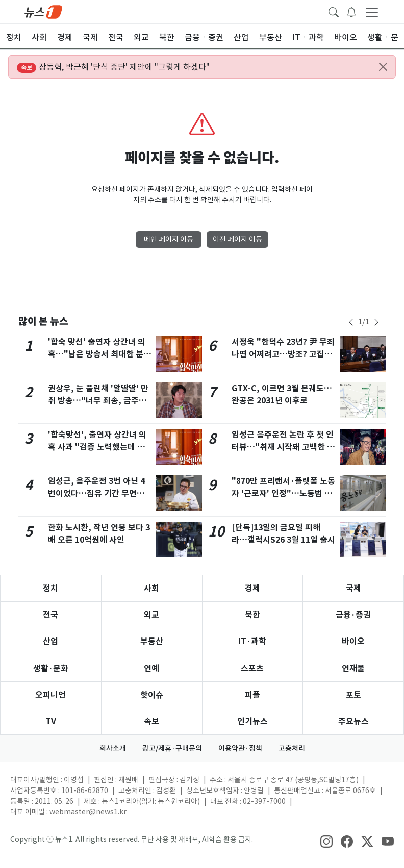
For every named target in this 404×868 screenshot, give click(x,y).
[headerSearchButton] (334, 11)
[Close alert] (383, 67)
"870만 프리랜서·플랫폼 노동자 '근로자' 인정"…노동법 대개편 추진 (283, 493)
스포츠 (252, 668)
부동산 (152, 641)
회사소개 (113, 748)
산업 (50, 641)
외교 (151, 615)
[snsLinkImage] (326, 840)
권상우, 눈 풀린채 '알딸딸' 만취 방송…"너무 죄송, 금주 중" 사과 (98, 401)
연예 (151, 668)
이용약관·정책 (240, 748)
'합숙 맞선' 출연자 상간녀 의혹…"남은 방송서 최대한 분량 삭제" (99, 354)
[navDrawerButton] (372, 12)
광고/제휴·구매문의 (172, 748)
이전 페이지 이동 (237, 239)
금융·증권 (353, 615)
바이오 (353, 641)
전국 (50, 615)
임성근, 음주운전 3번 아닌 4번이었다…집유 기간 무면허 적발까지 (96, 493)
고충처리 (292, 748)
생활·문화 (51, 668)
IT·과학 (252, 641)
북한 (252, 615)
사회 (151, 588)
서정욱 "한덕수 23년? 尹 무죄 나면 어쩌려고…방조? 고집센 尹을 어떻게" (283, 354)
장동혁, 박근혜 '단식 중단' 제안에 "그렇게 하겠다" (113, 67)
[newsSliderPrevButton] (351, 322)
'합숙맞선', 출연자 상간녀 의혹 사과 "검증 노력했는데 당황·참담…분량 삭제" (97, 447)
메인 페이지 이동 (169, 239)
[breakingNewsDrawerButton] (351, 11)
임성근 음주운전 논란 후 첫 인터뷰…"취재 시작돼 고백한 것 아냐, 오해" (283, 447)
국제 (353, 588)
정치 (50, 588)
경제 (252, 588)
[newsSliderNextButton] (376, 322)
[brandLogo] (43, 11)
